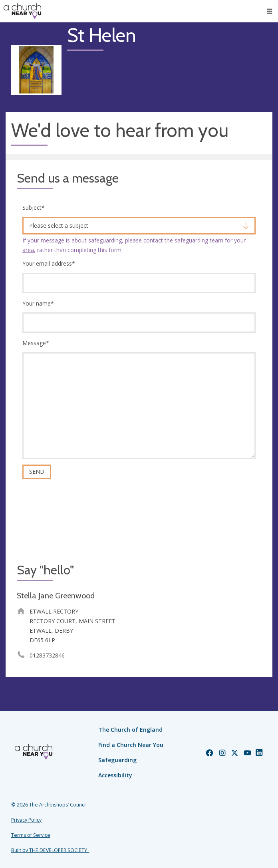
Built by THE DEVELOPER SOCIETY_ (50, 850)
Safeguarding (117, 760)
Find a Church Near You (131, 745)
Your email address (49, 263)
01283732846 (47, 655)
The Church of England (130, 730)
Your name (38, 303)
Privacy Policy (26, 820)
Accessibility (115, 775)
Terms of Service (31, 835)
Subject (34, 208)
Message (36, 343)
